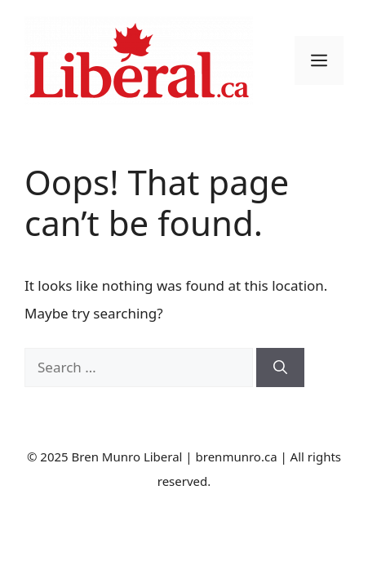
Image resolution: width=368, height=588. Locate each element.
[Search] (280, 367)
